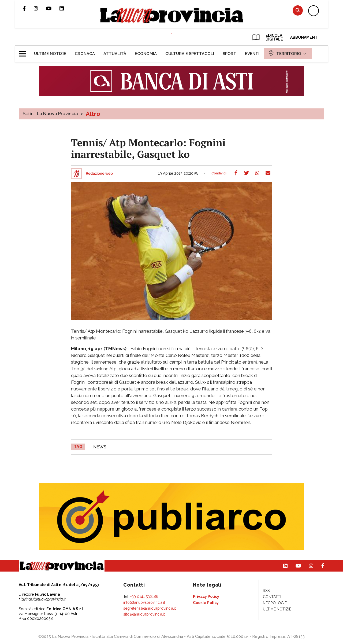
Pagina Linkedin (66, 8)
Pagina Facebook (28, 8)
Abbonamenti (304, 37)
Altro (93, 114)
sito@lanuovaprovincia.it (144, 614)
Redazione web (99, 174)
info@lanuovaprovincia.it (144, 602)
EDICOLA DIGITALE (267, 37)
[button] (25, 52)
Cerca (298, 10)
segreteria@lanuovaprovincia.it (150, 608)
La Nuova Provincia (57, 114)
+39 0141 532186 (144, 597)
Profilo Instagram (40, 8)
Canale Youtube (53, 8)
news (100, 447)
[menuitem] (50, 54)
